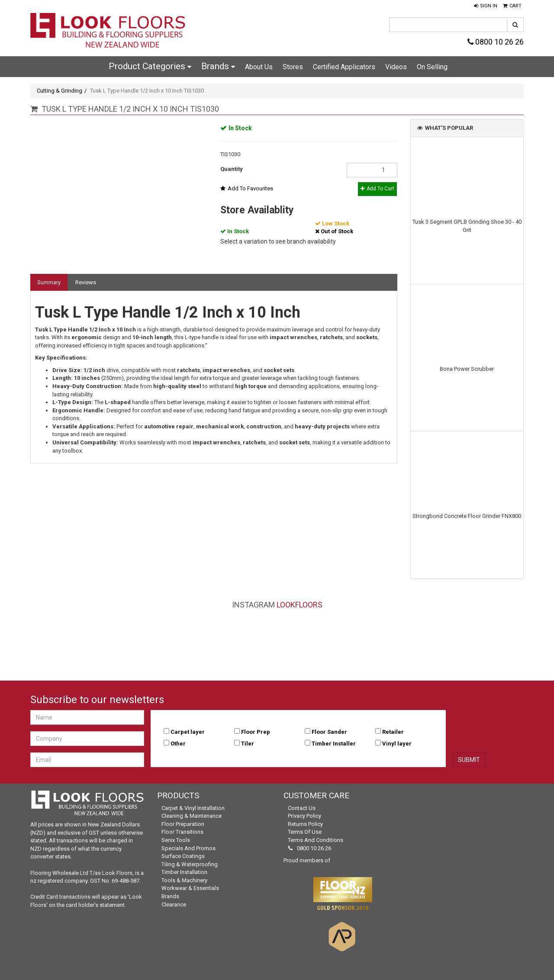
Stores (293, 67)
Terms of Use (305, 832)
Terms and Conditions (316, 840)
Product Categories (150, 66)
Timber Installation (184, 872)
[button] (486, 6)
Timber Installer (334, 744)
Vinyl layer (397, 744)
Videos (396, 67)
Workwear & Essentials (190, 888)
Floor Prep (256, 732)
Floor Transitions (182, 832)
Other (178, 744)
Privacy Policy (304, 816)
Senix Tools (176, 840)
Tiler (248, 744)
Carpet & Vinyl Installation (193, 808)
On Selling (432, 67)
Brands (218, 66)
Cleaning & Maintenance (192, 816)
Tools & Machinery (184, 880)
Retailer (393, 732)
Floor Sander (329, 732)
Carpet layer (188, 732)
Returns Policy (305, 824)
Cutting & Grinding (60, 91)
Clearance (174, 904)
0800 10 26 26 (496, 42)
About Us (259, 67)
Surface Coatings (183, 856)
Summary (49, 282)
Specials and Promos (188, 848)
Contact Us (302, 808)
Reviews (86, 282)
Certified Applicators (344, 67)
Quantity (232, 169)
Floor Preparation (183, 824)
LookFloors (300, 605)
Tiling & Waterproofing (190, 864)
